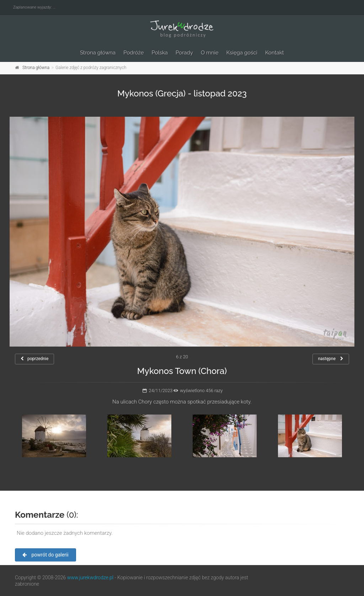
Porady (184, 53)
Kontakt (275, 53)
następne (331, 359)
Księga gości (242, 53)
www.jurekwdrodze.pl (90, 577)
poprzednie (34, 359)
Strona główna (98, 53)
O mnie (210, 53)
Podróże (133, 53)
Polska (160, 53)
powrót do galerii (45, 555)
